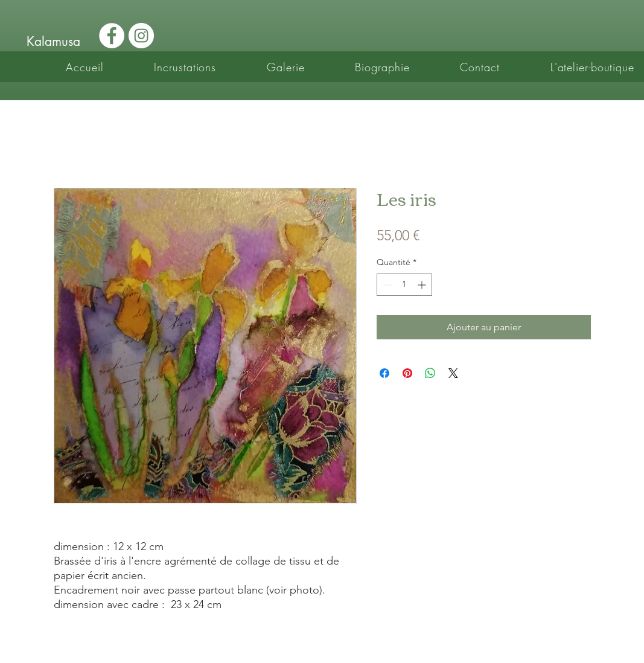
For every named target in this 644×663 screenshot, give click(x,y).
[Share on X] (453, 373)
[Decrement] (386, 285)
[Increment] (423, 285)
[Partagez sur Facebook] (384, 373)
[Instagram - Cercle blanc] (141, 36)
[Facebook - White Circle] (112, 36)
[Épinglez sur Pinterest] (407, 373)
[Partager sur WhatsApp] (430, 373)
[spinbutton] (404, 285)
